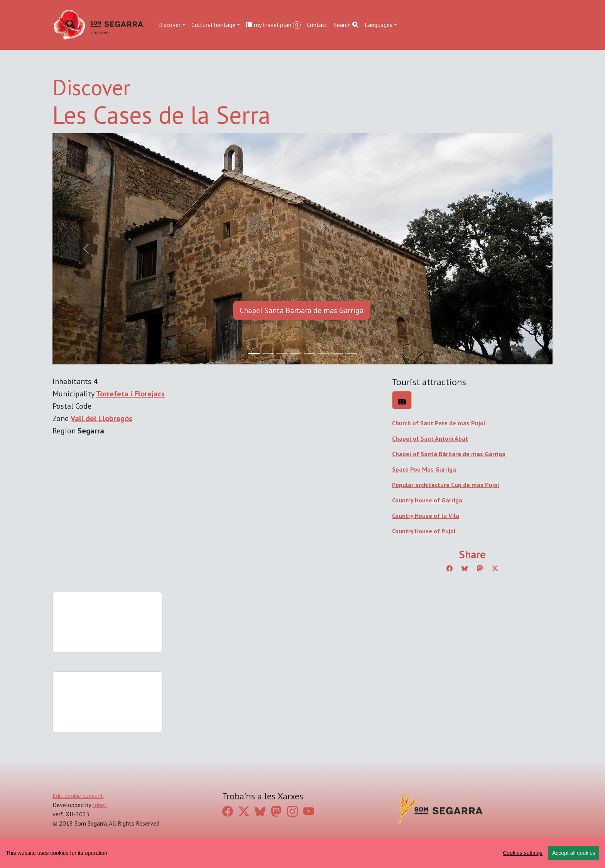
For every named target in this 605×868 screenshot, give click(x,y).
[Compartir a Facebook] (450, 568)
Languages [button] (379, 25)
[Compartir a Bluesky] (465, 568)
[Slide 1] (268, 354)
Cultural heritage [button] (213, 25)
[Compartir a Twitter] (495, 568)
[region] (302, 853)
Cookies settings (523, 853)
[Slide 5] (323, 354)
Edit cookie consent (78, 796)
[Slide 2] (282, 354)
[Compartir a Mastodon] (480, 568)
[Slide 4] (309, 354)
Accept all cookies (574, 853)
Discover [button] (169, 25)
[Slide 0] (254, 354)
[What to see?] (402, 400)
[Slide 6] (337, 354)
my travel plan (273, 25)
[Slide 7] (351, 354)
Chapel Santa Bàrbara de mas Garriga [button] (302, 310)
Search (346, 25)
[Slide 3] (296, 354)
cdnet (100, 805)
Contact (317, 25)
